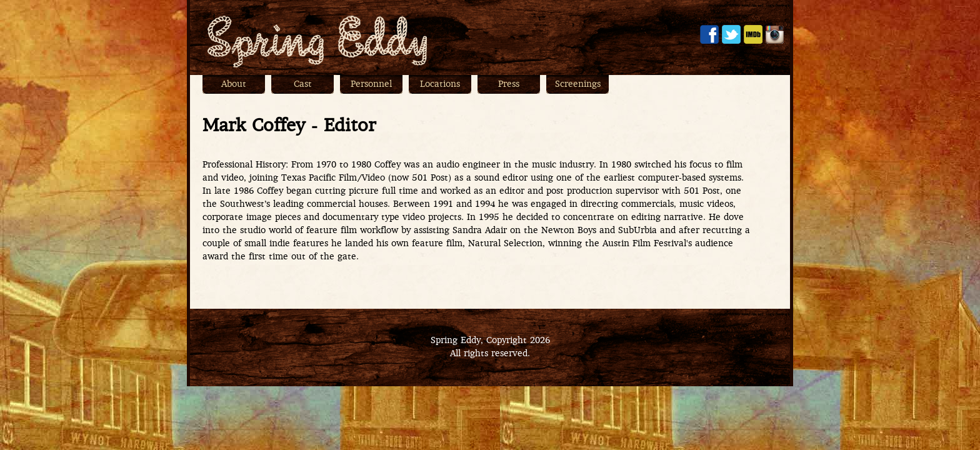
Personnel (371, 85)
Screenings (578, 85)
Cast (303, 85)
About (234, 85)
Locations (440, 85)
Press (509, 85)
